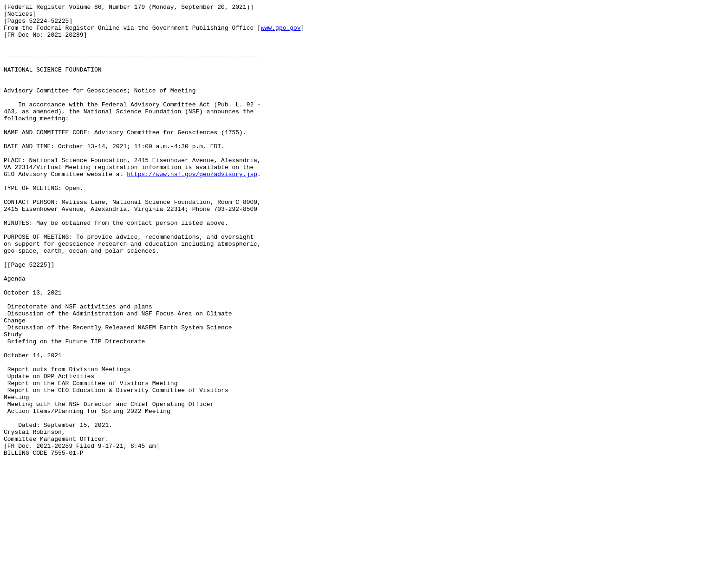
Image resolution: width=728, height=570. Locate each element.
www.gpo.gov (281, 33)
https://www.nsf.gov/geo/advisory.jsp (192, 209)
